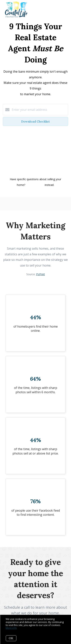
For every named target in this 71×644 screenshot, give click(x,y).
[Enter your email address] (39, 110)
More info (11, 628)
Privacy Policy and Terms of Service (35, 170)
